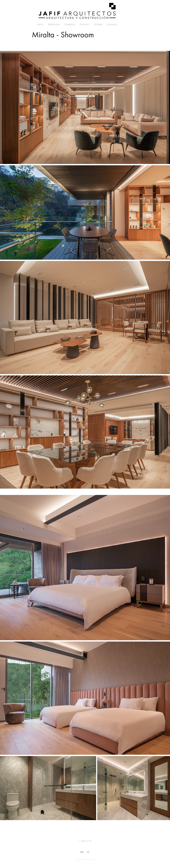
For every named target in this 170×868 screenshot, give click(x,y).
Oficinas (84, 24)
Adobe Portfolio (89, 859)
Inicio (40, 24)
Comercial (70, 24)
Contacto (112, 25)
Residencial (54, 24)
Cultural (98, 24)
